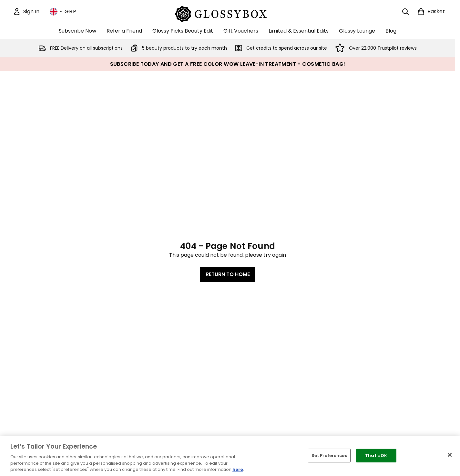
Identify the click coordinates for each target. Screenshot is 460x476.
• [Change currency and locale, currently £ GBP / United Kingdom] (63, 12)
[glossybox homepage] (228, 13)
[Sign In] (26, 12)
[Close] (450, 455)
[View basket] (431, 12)
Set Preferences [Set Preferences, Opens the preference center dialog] (329, 456)
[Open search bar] (405, 12)
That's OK (376, 456)
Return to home (228, 274)
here (238, 469)
